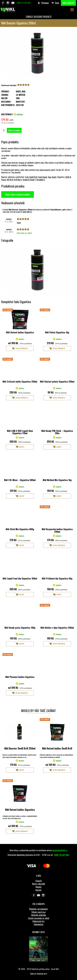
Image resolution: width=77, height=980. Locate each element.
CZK (69, 3)
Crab (27, 177)
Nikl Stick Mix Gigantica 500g (20, 529)
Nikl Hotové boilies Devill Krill (57, 748)
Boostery (20, 102)
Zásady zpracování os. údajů (39, 918)
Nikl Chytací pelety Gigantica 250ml (57, 382)
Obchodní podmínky (39, 915)
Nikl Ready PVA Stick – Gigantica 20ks (57, 432)
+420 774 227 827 (61, 855)
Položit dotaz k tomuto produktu (18, 194)
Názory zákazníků (39, 884)
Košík (57, 3)
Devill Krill (33, 177)
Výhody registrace (38, 912)
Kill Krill (10, 180)
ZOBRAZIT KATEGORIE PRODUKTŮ (39, 17)
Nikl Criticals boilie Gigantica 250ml (20, 382)
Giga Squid (52, 177)
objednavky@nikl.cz (60, 850)
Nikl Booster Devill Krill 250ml (20, 748)
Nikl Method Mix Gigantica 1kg (57, 480)
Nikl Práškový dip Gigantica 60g (57, 578)
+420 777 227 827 (23, 3)
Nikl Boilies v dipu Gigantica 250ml (57, 628)
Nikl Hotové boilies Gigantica (20, 332)
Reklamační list (38, 921)
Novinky (38, 887)
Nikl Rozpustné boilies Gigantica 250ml (57, 530)
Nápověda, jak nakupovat (38, 909)
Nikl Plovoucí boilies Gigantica (20, 677)
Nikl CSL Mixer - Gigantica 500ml (20, 480)
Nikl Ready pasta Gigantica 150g (20, 628)
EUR (73, 3)
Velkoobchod (38, 924)
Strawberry (41, 180)
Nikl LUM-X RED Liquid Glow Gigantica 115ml (20, 432)
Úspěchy (39, 881)
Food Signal (43, 177)
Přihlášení (45, 3)
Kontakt (38, 890)
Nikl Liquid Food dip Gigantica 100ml (20, 578)
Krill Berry (18, 180)
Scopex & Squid (29, 180)
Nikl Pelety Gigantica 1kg (57, 332)
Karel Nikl (21, 91)
